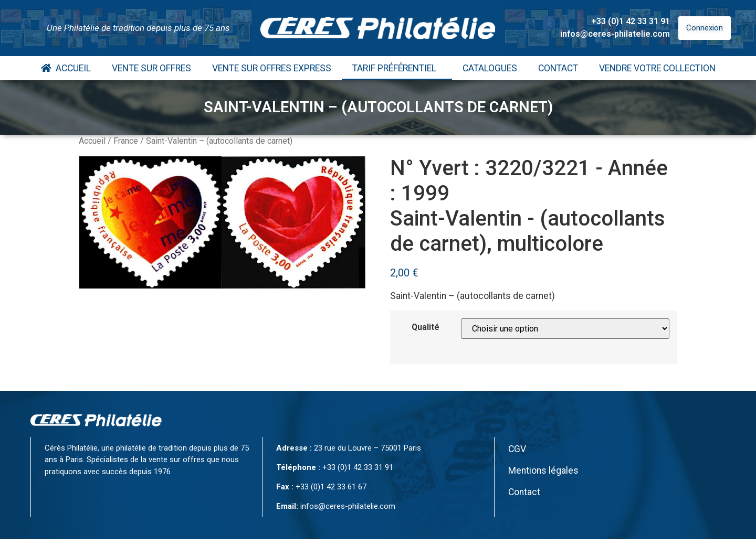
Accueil (66, 68)
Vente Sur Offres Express (272, 68)
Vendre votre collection (657, 68)
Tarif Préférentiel (397, 68)
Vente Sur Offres (151, 68)
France (126, 141)
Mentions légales (543, 471)
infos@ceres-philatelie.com (615, 34)
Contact (558, 68)
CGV (517, 449)
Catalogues (490, 68)
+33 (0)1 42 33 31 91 (631, 21)
